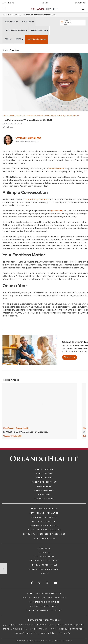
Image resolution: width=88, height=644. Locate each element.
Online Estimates (44, 491)
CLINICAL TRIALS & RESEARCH (44, 569)
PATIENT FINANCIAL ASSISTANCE (44, 530)
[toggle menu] (4, 9)
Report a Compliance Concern (44, 610)
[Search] (83, 9)
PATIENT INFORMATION (44, 521)
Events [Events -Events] (18, 39)
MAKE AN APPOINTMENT (44, 482)
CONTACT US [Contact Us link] (44, 548)
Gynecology (28, 116)
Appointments (8, 3)
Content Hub (15, 15)
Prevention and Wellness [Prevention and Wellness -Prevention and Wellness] (15, 30)
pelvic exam (57, 211)
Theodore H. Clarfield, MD (12, 436)
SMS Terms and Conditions (44, 602)
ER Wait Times (80, 3)
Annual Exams (9, 116)
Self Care (61, 116)
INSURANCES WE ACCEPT (44, 517)
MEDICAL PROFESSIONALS (44, 565)
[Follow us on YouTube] (55, 583)
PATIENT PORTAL (44, 478)
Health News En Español (36, 39)
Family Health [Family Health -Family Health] (10, 22)
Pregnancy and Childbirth (45, 116)
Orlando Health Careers (44, 561)
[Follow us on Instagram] (47, 583)
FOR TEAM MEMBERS (44, 557)
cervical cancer (56, 169)
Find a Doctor (44, 474)
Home (5, 15)
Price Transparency (44, 538)
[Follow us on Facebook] (32, 583)
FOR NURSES (44, 552)
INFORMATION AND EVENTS (44, 526)
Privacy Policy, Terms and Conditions (44, 598)
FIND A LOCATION (44, 469)
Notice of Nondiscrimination (44, 594)
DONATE (44, 573)
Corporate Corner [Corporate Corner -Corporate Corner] (38, 30)
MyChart (44, 3)
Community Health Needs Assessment (44, 534)
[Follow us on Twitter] (39, 583)
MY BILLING (44, 495)
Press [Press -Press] (7, 39)
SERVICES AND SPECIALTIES (44, 513)
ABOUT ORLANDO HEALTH (44, 509)
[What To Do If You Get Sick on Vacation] (39, 404)
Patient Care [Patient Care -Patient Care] (27, 22)
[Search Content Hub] (66, 23)
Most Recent (9, 428)
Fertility (19, 116)
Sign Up (68, 357)
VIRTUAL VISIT (44, 486)
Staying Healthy (72, 116)
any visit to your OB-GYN (37, 199)
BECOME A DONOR (44, 499)
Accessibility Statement (44, 606)
